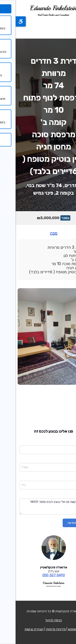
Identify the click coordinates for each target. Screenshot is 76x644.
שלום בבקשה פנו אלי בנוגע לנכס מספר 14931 (38, 507)
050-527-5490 (38, 575)
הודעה (68, 496)
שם (70, 443)
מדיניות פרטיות (40, 629)
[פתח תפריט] (67, 27)
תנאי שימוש (60, 629)
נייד (70, 478)
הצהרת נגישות (18, 629)
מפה (38, 233)
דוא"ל (69, 460)
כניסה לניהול (38, 620)
